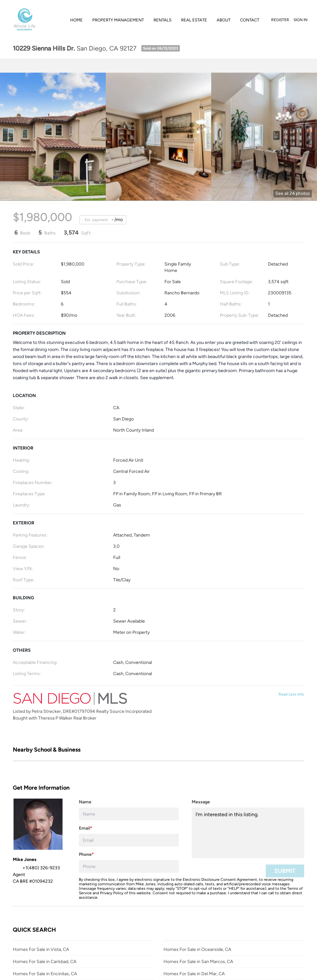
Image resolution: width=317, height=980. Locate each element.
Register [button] (280, 20)
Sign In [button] (300, 20)
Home (76, 20)
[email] (129, 840)
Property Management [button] (118, 20)
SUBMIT (285, 871)
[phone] (129, 866)
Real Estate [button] (194, 20)
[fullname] (129, 814)
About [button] (224, 20)
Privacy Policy (112, 893)
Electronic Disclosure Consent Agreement (220, 880)
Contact (250, 20)
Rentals (163, 20)
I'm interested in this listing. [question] (248, 833)
